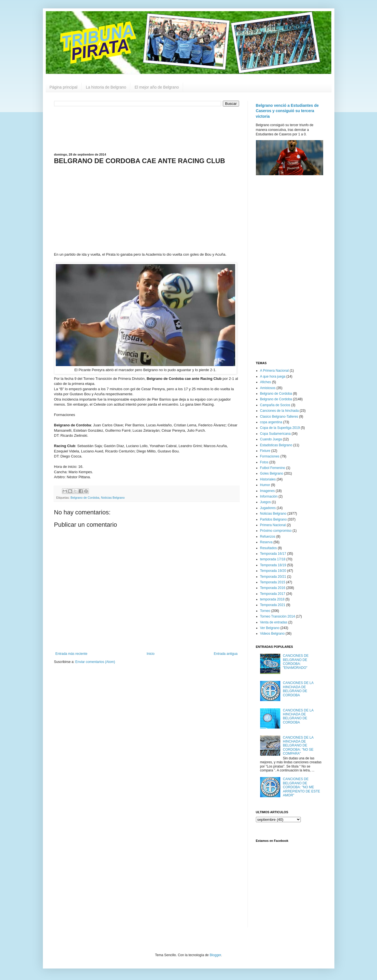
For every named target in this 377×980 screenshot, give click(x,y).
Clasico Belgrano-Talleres (279, 417)
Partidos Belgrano (273, 519)
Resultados (269, 548)
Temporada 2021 (273, 605)
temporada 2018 (272, 599)
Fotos (264, 462)
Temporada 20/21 (273, 577)
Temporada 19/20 (273, 571)
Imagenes (268, 491)
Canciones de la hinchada (279, 411)
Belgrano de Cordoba (85, 498)
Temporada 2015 (273, 582)
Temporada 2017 (273, 594)
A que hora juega (273, 376)
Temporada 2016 (273, 588)
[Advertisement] (147, 129)
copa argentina (271, 422)
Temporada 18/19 (273, 565)
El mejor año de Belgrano (157, 87)
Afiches (266, 382)
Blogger (215, 955)
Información (269, 496)
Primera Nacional (273, 525)
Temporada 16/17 (273, 554)
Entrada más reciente (71, 654)
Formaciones (270, 456)
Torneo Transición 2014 (278, 616)
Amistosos (268, 388)
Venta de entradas (274, 622)
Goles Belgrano (272, 473)
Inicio (151, 654)
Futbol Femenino (273, 468)
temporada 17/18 (273, 559)
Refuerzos (268, 537)
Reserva (266, 542)
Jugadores (268, 508)
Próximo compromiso (276, 531)
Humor (265, 485)
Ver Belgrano (270, 628)
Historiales (268, 479)
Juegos (266, 502)
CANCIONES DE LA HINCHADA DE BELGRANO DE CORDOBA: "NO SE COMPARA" (298, 746)
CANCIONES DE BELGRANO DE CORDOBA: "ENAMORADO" (296, 662)
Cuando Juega (271, 439)
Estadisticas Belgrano (276, 445)
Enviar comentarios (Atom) (95, 662)
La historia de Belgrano (106, 87)
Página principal (64, 87)
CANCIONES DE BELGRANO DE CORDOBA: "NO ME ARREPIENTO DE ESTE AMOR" (301, 787)
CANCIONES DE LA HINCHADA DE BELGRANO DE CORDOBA (298, 689)
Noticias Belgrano (113, 498)
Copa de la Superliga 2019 (280, 428)
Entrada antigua (226, 654)
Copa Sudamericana (275, 434)
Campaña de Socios (275, 405)
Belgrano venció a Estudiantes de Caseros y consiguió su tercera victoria (287, 111)
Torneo (265, 611)
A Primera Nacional (275, 371)
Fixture (265, 451)
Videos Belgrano (272, 634)
